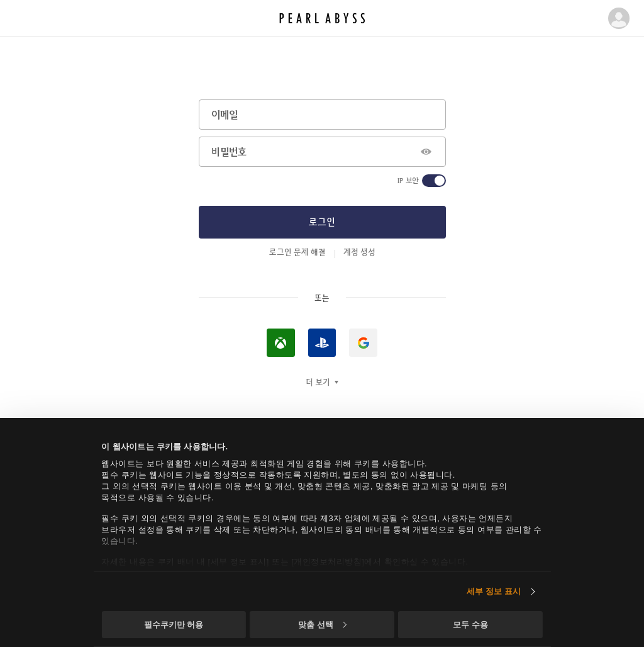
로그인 (322, 222)
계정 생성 (359, 252)
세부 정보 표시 (494, 591)
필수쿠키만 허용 (174, 625)
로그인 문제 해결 (297, 252)
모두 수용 (470, 625)
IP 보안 (408, 181)
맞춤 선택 (322, 625)
